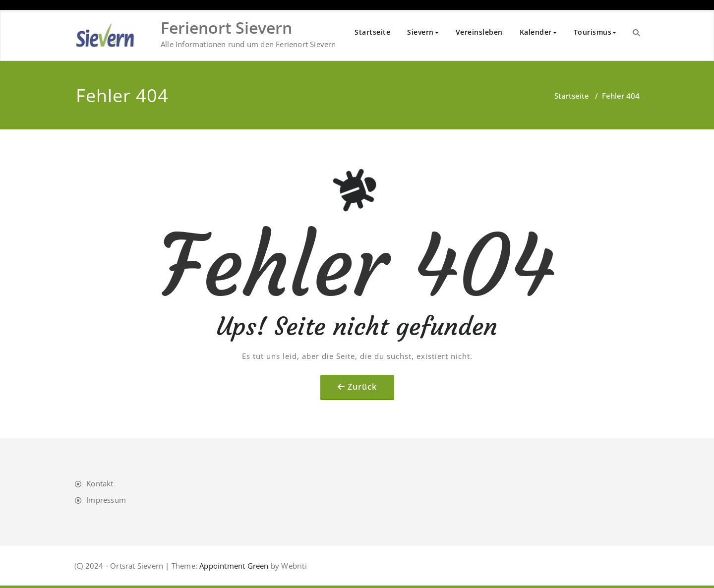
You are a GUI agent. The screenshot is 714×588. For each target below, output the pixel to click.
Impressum (106, 500)
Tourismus (595, 32)
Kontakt (100, 483)
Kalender (538, 32)
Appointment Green (233, 566)
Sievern (423, 32)
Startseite (372, 32)
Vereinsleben (479, 32)
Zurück (362, 387)
